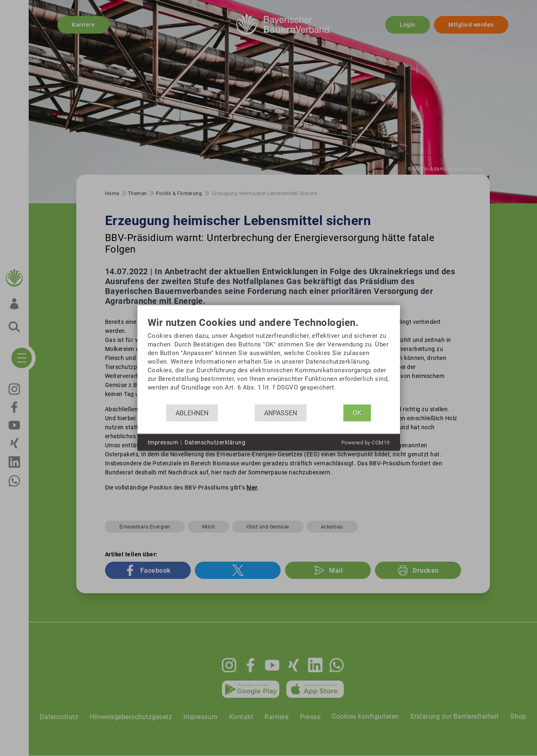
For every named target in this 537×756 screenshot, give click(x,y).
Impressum (163, 442)
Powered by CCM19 (366, 443)
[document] (269, 361)
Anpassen (281, 413)
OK (357, 413)
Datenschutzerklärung (215, 442)
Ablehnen (192, 413)
